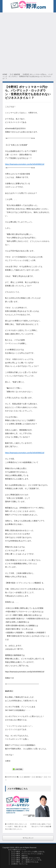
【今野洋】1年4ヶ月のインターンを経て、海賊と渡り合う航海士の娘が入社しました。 (16, 827)
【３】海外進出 (36, 777)
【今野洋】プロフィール (19, 864)
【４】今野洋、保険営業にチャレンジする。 (26, 858)
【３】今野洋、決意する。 (20, 856)
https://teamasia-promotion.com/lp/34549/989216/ (25, 164)
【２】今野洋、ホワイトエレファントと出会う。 (28, 854)
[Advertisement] (28, 42)
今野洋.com (13, 4)
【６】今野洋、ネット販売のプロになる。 (25, 862)
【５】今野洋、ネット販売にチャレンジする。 (27, 860)
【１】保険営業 (24, 777)
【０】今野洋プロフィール (17, 850)
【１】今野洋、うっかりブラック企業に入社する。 (28, 852)
